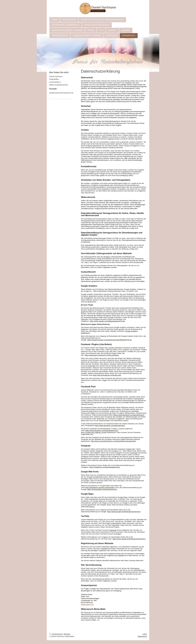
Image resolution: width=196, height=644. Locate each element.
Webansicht (142, 636)
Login (145, 634)
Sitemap (67, 634)
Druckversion (56, 634)
